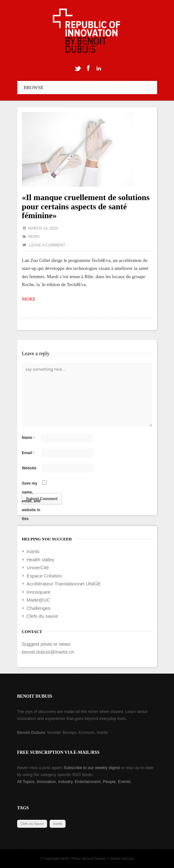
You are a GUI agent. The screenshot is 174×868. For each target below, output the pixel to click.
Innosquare (39, 592)
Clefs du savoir (42, 616)
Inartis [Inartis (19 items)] (58, 824)
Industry (65, 782)
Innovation (46, 782)
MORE (29, 299)
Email (28, 453)
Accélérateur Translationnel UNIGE (64, 584)
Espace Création (44, 576)
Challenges (39, 608)
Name (28, 438)
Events (124, 782)
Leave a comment (47, 245)
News (34, 237)
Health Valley (41, 560)
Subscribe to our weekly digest (92, 768)
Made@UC (38, 600)
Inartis (33, 551)
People (109, 782)
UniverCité (38, 568)
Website (29, 468)
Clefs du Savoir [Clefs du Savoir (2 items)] (32, 824)
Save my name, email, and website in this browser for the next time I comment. (31, 484)
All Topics (26, 782)
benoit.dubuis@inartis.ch (48, 652)
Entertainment (88, 782)
